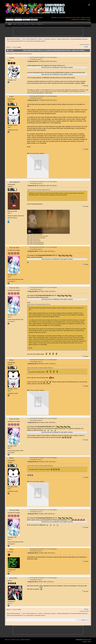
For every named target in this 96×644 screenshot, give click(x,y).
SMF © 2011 (16, 640)
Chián (11, 549)
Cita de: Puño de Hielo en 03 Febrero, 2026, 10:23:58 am (40, 368)
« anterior (82, 45)
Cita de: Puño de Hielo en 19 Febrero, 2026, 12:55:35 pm (40, 466)
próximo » (87, 45)
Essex (11, 97)
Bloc (90, 640)
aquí (89, 20)
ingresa (31, 18)
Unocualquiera (14, 182)
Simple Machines (25, 640)
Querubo (84, 39)
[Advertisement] (48, 32)
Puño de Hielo (14, 248)
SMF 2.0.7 (8, 640)
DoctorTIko (13, 578)
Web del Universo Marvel (14, 39)
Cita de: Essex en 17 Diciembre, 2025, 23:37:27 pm (39, 190)
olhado (12, 58)
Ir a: (77, 620)
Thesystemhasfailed (76, 39)
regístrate (39, 18)
